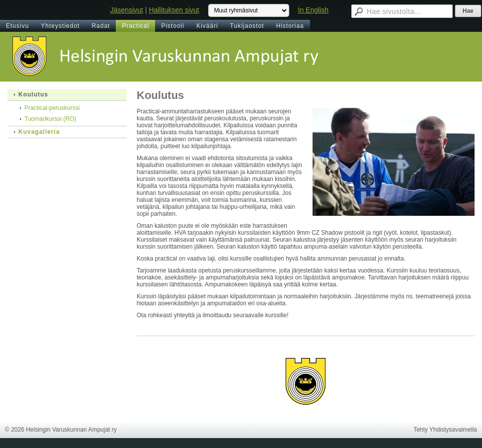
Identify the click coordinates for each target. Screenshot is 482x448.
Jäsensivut (127, 10)
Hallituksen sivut (174, 10)
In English (313, 10)
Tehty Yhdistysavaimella (445, 430)
